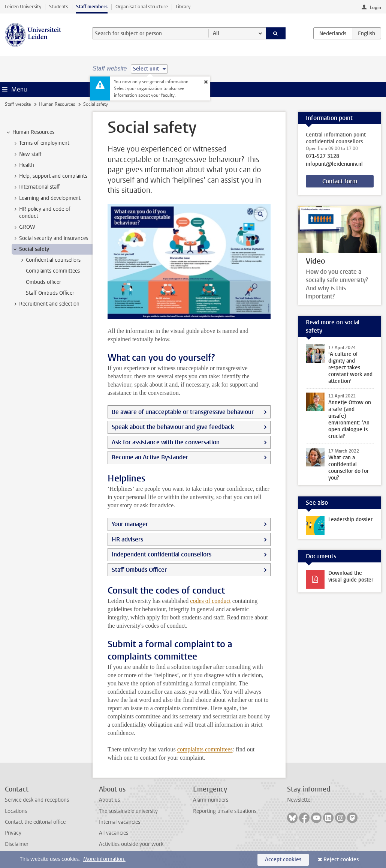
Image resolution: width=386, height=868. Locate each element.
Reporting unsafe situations (225, 811)
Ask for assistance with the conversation (166, 442)
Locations (16, 811)
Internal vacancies (120, 822)
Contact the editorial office (35, 822)
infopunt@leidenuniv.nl (334, 164)
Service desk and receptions (37, 800)
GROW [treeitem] (24, 227)
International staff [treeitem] (36, 187)
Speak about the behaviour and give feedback (173, 427)
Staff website (18, 104)
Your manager (130, 524)
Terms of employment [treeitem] (41, 143)
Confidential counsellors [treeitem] (50, 260)
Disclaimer (17, 844)
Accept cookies (283, 860)
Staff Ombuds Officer (139, 570)
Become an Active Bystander (150, 457)
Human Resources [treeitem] (30, 132)
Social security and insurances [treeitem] (50, 238)
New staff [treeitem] (27, 154)
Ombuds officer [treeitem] (43, 282)
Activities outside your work (131, 844)
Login (376, 7)
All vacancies (114, 833)
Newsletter (300, 800)
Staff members (92, 7)
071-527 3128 (322, 156)
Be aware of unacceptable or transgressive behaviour (183, 412)
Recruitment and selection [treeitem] (46, 304)
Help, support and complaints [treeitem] (50, 176)
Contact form (340, 181)
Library (183, 7)
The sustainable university (128, 811)
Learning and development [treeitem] (46, 198)
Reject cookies (341, 860)
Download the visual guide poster (351, 576)
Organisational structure (142, 7)
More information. (104, 859)
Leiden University (23, 7)
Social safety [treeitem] (31, 249)
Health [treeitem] (23, 165)
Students (59, 7)
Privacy (13, 833)
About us (109, 800)
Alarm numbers (211, 800)
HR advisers (127, 539)
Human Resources (57, 104)
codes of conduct (210, 601)
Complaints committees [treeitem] (53, 271)
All (216, 33)
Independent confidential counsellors (162, 554)
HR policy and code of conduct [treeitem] (41, 213)
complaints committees (205, 749)
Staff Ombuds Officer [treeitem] (50, 293)
